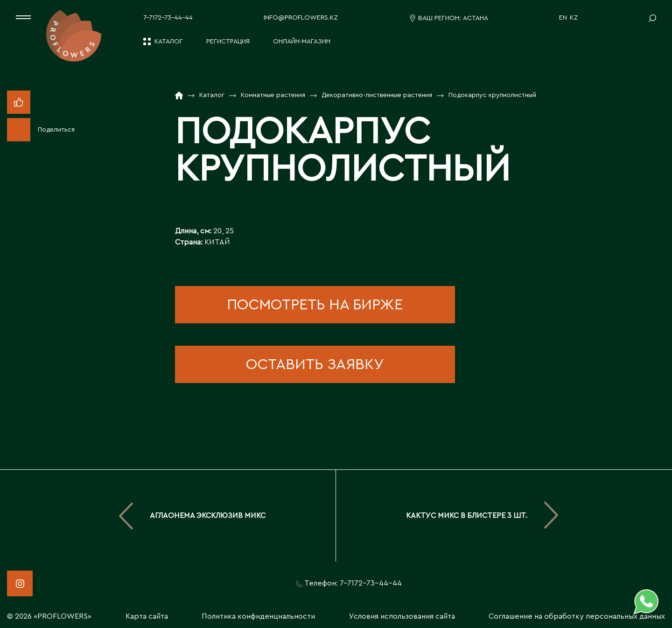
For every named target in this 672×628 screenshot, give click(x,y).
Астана (476, 18)
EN (563, 18)
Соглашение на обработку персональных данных (577, 616)
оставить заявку (315, 364)
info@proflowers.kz (301, 18)
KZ (574, 18)
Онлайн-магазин (302, 42)
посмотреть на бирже (315, 305)
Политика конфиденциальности (258, 616)
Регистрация (228, 42)
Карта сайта (147, 616)
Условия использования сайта (402, 616)
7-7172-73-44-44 (168, 18)
